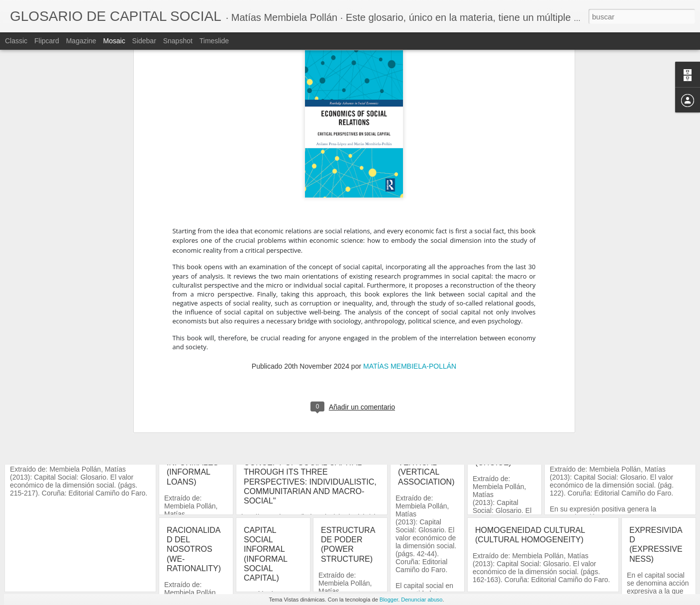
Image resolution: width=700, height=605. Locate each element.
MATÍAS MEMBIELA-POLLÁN (410, 198)
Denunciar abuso (422, 600)
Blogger (389, 600)
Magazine (81, 41)
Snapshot (178, 41)
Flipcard (47, 41)
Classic (16, 41)
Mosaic (114, 41)
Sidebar (144, 41)
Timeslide (214, 41)
